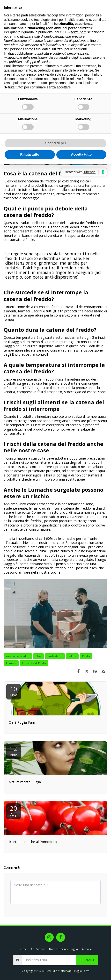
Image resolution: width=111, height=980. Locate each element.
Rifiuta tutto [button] (30, 154)
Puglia (86, 656)
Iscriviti (87, 960)
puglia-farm (55, 656)
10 (14, 691)
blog (38, 656)
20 (14, 810)
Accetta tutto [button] (81, 154)
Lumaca (11, 663)
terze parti (79, 32)
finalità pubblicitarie (18, 53)
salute (72, 656)
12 (14, 751)
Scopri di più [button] (55, 143)
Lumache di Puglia (34, 663)
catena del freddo (18, 656)
